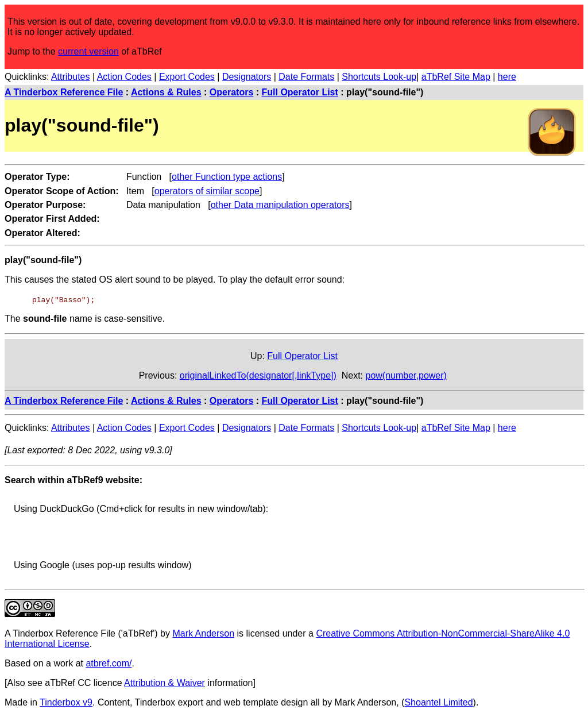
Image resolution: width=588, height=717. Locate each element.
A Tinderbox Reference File (64, 92)
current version (88, 51)
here (507, 77)
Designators (247, 77)
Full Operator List (300, 92)
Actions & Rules (166, 92)
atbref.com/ (109, 663)
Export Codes (187, 77)
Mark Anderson (203, 633)
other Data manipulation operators (280, 205)
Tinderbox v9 (66, 702)
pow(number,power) (406, 375)
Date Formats (306, 77)
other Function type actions (227, 177)
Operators (231, 92)
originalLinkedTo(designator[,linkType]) (258, 375)
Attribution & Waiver (165, 683)
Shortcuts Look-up (379, 77)
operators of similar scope (207, 191)
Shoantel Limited (438, 702)
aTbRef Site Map (456, 77)
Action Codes (124, 77)
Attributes (71, 77)
